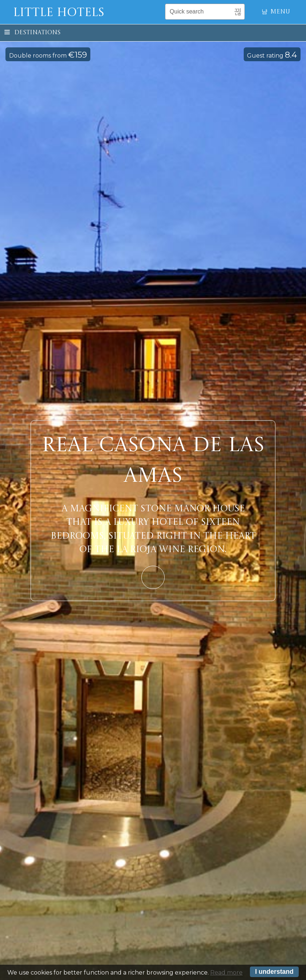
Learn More (153, 577)
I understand (274, 973)
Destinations (32, 33)
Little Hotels (59, 13)
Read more (226, 973)
